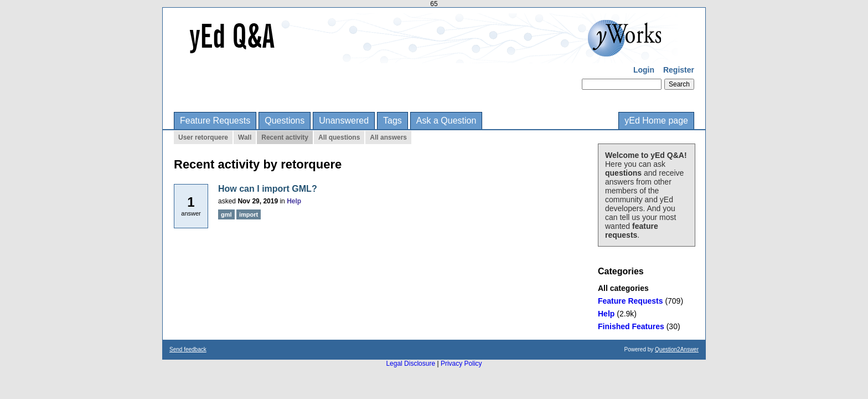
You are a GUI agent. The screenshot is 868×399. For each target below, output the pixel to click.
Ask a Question (446, 121)
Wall (245, 137)
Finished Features (631, 326)
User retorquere (203, 137)
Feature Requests (215, 121)
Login (644, 70)
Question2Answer (677, 349)
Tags (392, 121)
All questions (339, 137)
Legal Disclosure (410, 364)
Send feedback (188, 349)
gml (226, 214)
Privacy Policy (461, 364)
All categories (623, 288)
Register (679, 70)
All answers (388, 137)
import (249, 214)
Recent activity (285, 137)
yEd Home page (656, 121)
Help (606, 314)
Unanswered (344, 121)
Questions (285, 121)
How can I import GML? (268, 189)
